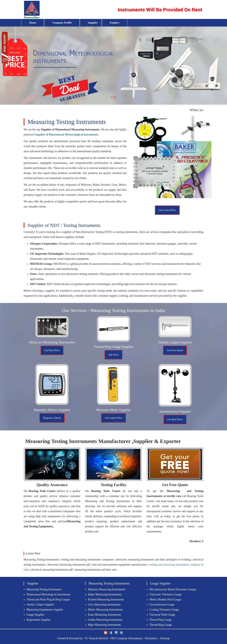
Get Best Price (52, 350)
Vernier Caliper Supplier (40, 605)
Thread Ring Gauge (161, 625)
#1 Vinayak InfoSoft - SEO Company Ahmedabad (113, 638)
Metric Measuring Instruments (105, 610)
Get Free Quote (175, 350)
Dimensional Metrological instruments (48, 594)
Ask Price (114, 355)
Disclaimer (151, 638)
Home (33, 23)
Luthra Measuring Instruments (105, 620)
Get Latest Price (167, 210)
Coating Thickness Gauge (164, 610)
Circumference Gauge (162, 605)
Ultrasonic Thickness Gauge (166, 594)
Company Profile (62, 23)
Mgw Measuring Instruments (104, 625)
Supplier (93, 23)
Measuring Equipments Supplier (45, 610)
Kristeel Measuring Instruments (106, 599)
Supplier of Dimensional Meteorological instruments (66, 135)
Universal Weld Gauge (162, 615)
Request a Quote (52, 418)
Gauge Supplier (35, 615)
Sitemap (165, 638)
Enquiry (115, 23)
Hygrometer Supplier (38, 620)
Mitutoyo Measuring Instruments (107, 589)
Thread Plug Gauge (160, 620)
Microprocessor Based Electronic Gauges (173, 589)
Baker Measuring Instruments (105, 594)
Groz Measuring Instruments (104, 605)
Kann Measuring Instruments (105, 615)
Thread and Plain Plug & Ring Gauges (48, 599)
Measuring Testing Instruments (44, 589)
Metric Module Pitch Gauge (165, 599)
